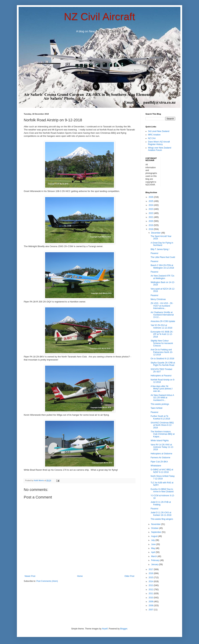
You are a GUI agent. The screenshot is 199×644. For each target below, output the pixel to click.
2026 (151, 197)
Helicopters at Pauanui (161, 376)
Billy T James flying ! (160, 249)
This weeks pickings (160, 404)
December (156, 233)
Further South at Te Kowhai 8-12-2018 (160, 417)
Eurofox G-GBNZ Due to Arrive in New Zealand (162, 490)
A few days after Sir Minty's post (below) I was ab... (162, 389)
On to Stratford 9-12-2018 (162, 359)
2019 (151, 225)
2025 (151, 201)
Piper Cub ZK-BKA (159, 462)
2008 (151, 606)
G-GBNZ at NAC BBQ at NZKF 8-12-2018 (162, 471)
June (154, 544)
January (155, 564)
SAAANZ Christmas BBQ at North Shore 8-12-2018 (162, 425)
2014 (151, 581)
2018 (151, 229)
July (153, 540)
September (156, 532)
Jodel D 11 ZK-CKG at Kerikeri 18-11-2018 (161, 514)
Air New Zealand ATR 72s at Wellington (162, 277)
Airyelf (105, 629)
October (155, 528)
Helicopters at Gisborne (161, 454)
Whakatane (156, 466)
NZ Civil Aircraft (99, 17)
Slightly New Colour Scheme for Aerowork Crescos (162, 343)
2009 (151, 602)
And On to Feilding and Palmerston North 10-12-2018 (162, 352)
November (156, 524)
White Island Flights (160, 441)
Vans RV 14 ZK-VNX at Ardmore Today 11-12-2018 (162, 447)
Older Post (129, 576)
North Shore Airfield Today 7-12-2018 (163, 477)
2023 (151, 209)
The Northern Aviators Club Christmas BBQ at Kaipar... (163, 434)
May (153, 548)
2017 (151, 569)
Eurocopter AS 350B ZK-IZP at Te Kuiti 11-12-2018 (162, 334)
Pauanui (154, 253)
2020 (151, 221)
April (153, 552)
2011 (151, 593)
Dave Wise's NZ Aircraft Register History (159, 143)
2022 (151, 213)
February (156, 560)
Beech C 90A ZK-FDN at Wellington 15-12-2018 (162, 267)
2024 (151, 205)
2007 (151, 610)
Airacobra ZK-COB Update (163, 321)
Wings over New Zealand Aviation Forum (160, 149)
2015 (151, 578)
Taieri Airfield (156, 408)
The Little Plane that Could (163, 257)
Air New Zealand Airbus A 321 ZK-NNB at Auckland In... (162, 398)
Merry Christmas (158, 299)
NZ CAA (152, 138)
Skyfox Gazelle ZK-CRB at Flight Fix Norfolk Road (163, 364)
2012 (151, 590)
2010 (151, 598)
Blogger (124, 629)
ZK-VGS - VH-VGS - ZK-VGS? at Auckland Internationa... (162, 306)
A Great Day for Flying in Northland (162, 244)
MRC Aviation (154, 135)
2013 (151, 585)
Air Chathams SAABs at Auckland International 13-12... (162, 315)
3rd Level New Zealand (159, 131)
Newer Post (30, 576)
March (154, 556)
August (155, 536)
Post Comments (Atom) (47, 581)
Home (80, 576)
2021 (151, 217)
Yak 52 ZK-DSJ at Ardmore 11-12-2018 (161, 326)
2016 (151, 573)
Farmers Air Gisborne (160, 458)
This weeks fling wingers (162, 519)
